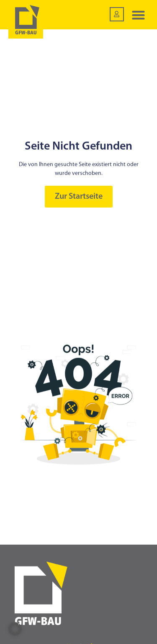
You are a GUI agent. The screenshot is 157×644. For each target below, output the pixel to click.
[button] (139, 15)
